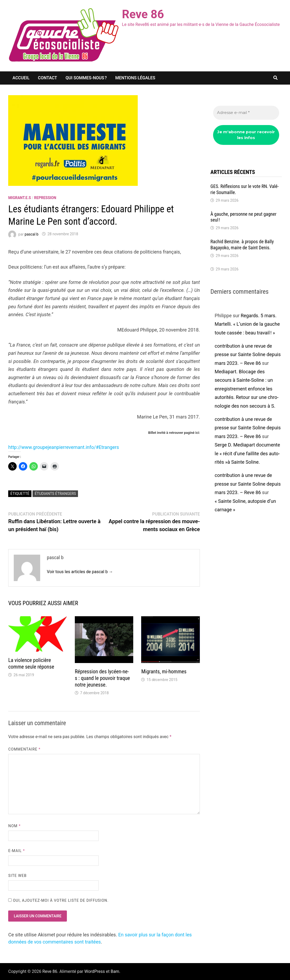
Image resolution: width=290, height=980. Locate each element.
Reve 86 (143, 14)
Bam (115, 971)
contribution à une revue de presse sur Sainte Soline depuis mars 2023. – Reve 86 (248, 355)
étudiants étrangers (55, 494)
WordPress (95, 971)
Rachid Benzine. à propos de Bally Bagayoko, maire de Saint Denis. (242, 245)
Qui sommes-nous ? (86, 78)
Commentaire (24, 749)
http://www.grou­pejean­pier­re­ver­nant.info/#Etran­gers (64, 447)
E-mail (17, 851)
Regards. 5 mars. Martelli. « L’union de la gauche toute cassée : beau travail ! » (247, 324)
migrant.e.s (20, 198)
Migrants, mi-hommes (164, 671)
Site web (17, 876)
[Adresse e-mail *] (246, 113)
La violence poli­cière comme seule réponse (31, 663)
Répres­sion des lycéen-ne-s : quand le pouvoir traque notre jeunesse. (102, 678)
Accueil (21, 78)
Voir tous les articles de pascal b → (80, 572)
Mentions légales (135, 78)
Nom (14, 826)
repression (45, 198)
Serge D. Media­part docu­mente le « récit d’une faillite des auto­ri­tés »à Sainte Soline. (247, 453)
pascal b (31, 234)
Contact (48, 78)
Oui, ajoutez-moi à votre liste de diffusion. (58, 900)
